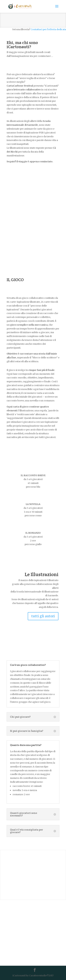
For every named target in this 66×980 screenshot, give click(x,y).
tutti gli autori (43, 616)
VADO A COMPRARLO (33, 883)
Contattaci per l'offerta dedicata (48, 29)
